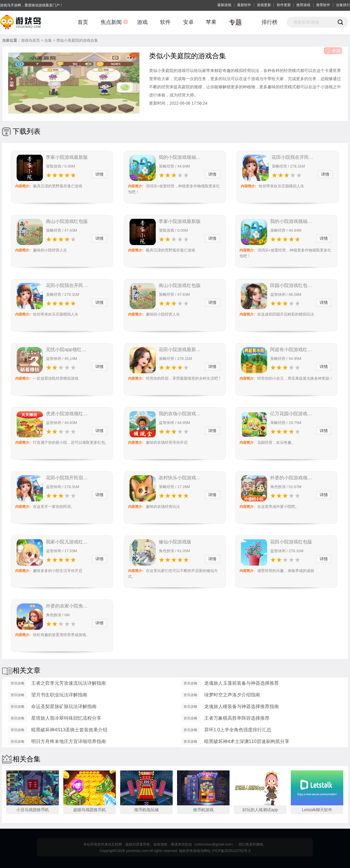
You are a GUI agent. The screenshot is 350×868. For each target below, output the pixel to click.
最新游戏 (224, 5)
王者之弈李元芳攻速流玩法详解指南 (69, 683)
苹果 (211, 22)
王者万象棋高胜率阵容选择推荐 (237, 718)
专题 (235, 22)
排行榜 (269, 22)
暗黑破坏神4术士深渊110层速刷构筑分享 (247, 741)
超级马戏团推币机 (90, 810)
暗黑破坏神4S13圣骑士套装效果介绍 (69, 730)
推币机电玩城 (146, 810)
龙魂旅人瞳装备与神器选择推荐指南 (242, 706)
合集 (48, 40)
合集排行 (343, 5)
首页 (83, 22)
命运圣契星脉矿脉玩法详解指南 (64, 706)
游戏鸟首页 (30, 40)
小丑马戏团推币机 (33, 810)
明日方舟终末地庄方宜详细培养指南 (69, 741)
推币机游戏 (203, 810)
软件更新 (284, 5)
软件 (165, 22)
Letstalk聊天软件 (317, 810)
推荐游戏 (303, 5)
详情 (99, 174)
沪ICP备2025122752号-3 (231, 851)
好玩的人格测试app (260, 810)
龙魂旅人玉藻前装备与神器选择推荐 (242, 683)
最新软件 (244, 5)
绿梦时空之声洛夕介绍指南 (232, 695)
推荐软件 (323, 5)
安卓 (188, 22)
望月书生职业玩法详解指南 (59, 695)
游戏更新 (264, 5)
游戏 (142, 22)
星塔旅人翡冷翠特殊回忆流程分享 (66, 718)
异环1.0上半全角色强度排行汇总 (238, 730)
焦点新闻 (111, 22)
